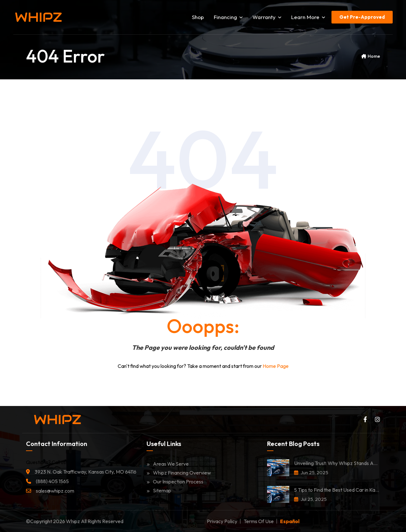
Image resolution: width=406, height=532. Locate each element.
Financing (228, 17)
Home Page (276, 366)
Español (290, 521)
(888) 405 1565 (52, 481)
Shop (198, 17)
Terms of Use (259, 521)
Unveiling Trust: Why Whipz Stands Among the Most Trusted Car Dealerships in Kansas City (337, 463)
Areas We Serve (168, 464)
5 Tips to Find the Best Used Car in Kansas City (337, 490)
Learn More (308, 17)
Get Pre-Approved (362, 17)
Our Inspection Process (175, 482)
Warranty (267, 17)
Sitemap (159, 490)
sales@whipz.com (55, 491)
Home (374, 56)
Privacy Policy (222, 521)
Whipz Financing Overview (179, 473)
